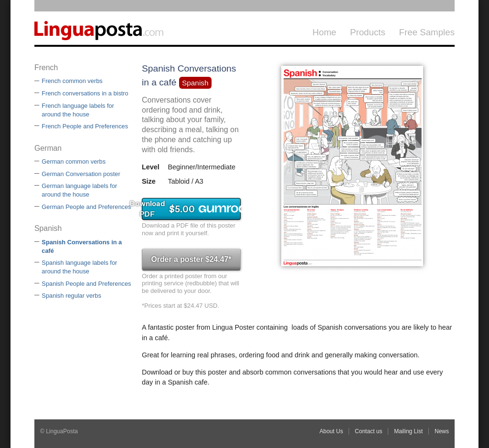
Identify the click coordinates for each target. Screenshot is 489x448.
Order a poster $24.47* (191, 259)
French (46, 68)
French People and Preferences (85, 126)
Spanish (195, 83)
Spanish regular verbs (71, 296)
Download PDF (191, 209)
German (48, 148)
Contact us (368, 431)
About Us (331, 431)
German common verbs (74, 161)
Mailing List (408, 431)
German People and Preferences (86, 207)
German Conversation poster (81, 174)
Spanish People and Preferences (86, 284)
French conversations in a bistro (85, 93)
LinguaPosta (106, 28)
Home (324, 32)
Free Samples (427, 32)
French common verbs (72, 81)
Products (368, 32)
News (442, 431)
